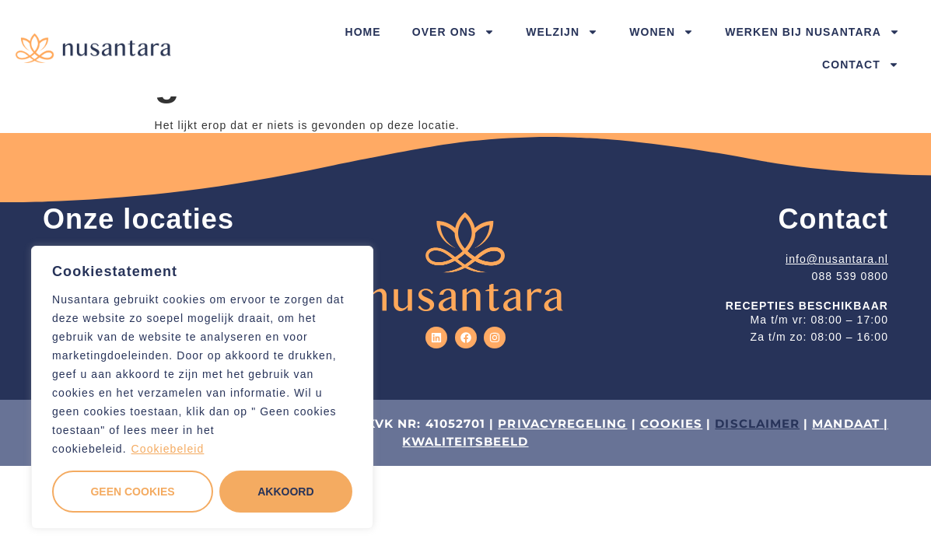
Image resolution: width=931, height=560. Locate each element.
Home (362, 32)
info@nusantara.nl (837, 259)
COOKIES (672, 423)
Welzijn (562, 32)
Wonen (661, 32)
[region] (202, 387)
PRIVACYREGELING (562, 423)
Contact (861, 65)
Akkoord (285, 492)
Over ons (453, 32)
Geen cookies (132, 492)
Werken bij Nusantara (812, 32)
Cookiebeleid (168, 449)
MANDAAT (846, 423)
